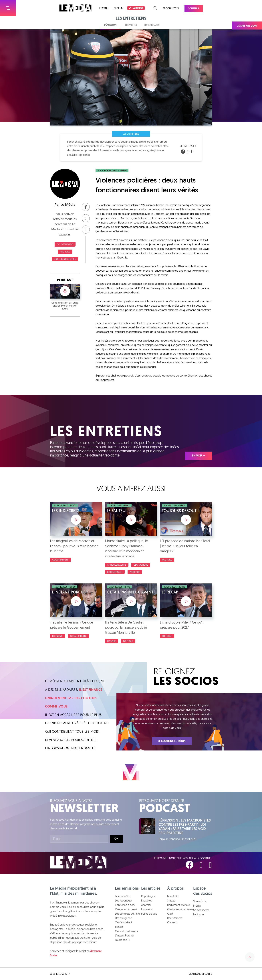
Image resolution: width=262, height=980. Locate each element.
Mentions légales (200, 974)
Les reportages (124, 900)
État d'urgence (123, 918)
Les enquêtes (123, 896)
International (115, 572)
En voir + (198, 456)
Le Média (68, 205)
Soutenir (194, 8)
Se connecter (171, 8)
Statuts (171, 900)
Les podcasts (152, 25)
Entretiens (147, 909)
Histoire (112, 641)
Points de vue (149, 914)
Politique (65, 252)
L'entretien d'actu (125, 905)
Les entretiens (131, 134)
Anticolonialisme (117, 565)
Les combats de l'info (127, 914)
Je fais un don (247, 26)
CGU (170, 914)
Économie (58, 636)
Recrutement (175, 918)
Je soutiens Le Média (172, 741)
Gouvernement (65, 244)
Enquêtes (146, 900)
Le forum (118, 8)
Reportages (148, 896)
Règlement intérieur (179, 905)
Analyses (146, 905)
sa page (65, 234)
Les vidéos (131, 25)
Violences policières (65, 259)
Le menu (104, 8)
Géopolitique (141, 565)
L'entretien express (126, 909)
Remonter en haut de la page (250, 957)
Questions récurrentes (180, 909)
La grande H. (123, 940)
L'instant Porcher (125, 935)
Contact (172, 922)
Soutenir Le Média (200, 903)
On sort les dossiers (126, 931)
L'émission (110, 25)
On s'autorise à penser (124, 925)
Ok (116, 839)
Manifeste (173, 896)
